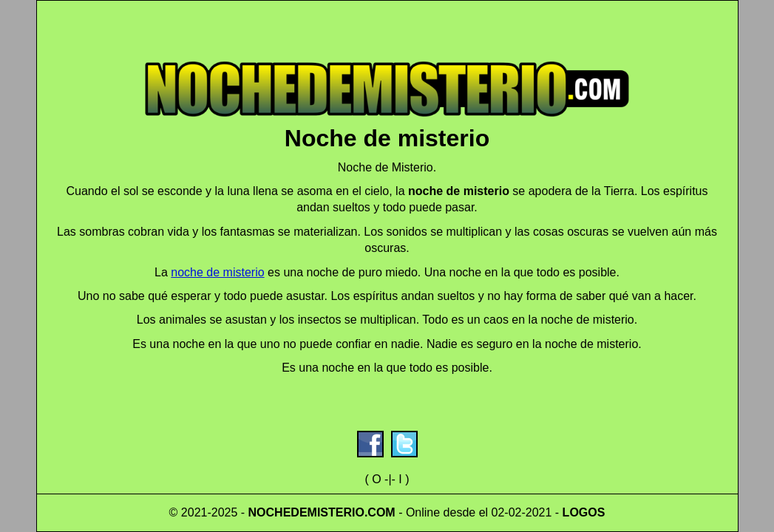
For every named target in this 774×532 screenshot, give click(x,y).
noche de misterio (217, 272)
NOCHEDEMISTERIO (306, 512)
